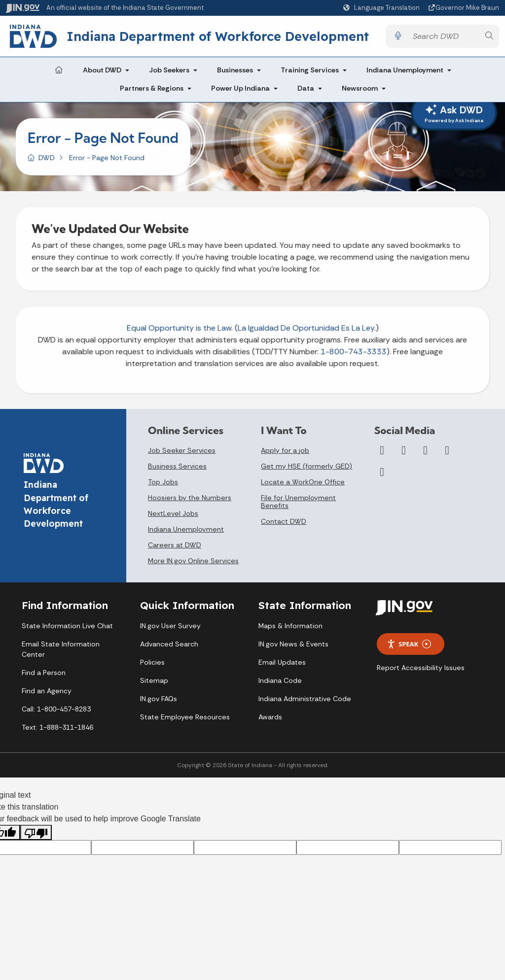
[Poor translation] (36, 833)
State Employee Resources (185, 717)
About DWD (102, 70)
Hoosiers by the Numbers (190, 498)
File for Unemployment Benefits (298, 502)
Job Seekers (169, 70)
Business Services (177, 466)
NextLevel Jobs (173, 513)
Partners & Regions (152, 89)
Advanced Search (169, 644)
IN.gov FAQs (159, 699)
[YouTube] (426, 450)
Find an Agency (47, 691)
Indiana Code (280, 680)
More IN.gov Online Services (193, 561)
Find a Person (44, 673)
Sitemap (154, 680)
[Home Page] (59, 70)
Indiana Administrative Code (305, 699)
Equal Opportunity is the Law (179, 328)
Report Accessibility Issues (421, 668)
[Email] (382, 472)
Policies (152, 662)
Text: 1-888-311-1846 (57, 727)
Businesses (235, 70)
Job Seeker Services (182, 450)
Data (306, 89)
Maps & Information (290, 626)
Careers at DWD (175, 545)
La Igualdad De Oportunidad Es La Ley (306, 328)
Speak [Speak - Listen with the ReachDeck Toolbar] (409, 644)
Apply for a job (285, 450)
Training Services (310, 70)
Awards (270, 717)
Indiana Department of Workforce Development (218, 36)
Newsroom (360, 89)
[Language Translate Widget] (383, 8)
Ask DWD (454, 114)
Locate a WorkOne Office (303, 482)
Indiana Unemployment (405, 70)
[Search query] (443, 36)
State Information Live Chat (67, 626)
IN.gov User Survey (170, 626)
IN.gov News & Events (293, 644)
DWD (47, 158)
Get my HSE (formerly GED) (307, 466)
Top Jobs (163, 482)
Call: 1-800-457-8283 (56, 709)
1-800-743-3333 (354, 352)
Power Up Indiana (240, 89)
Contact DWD (284, 521)
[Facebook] (382, 450)
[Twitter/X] (404, 450)
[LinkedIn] (447, 450)
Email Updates (282, 662)
